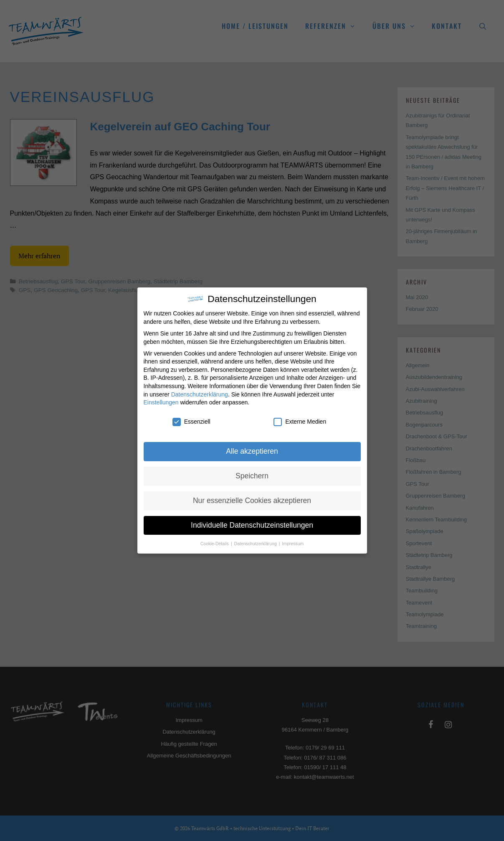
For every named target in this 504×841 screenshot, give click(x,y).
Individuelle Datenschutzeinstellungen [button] (252, 525)
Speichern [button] (252, 476)
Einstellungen (161, 402)
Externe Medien (300, 422)
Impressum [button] (293, 544)
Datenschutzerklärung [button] (256, 544)
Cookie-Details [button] (215, 544)
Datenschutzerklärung (200, 394)
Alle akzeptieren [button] (252, 451)
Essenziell (191, 422)
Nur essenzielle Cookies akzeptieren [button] (252, 501)
